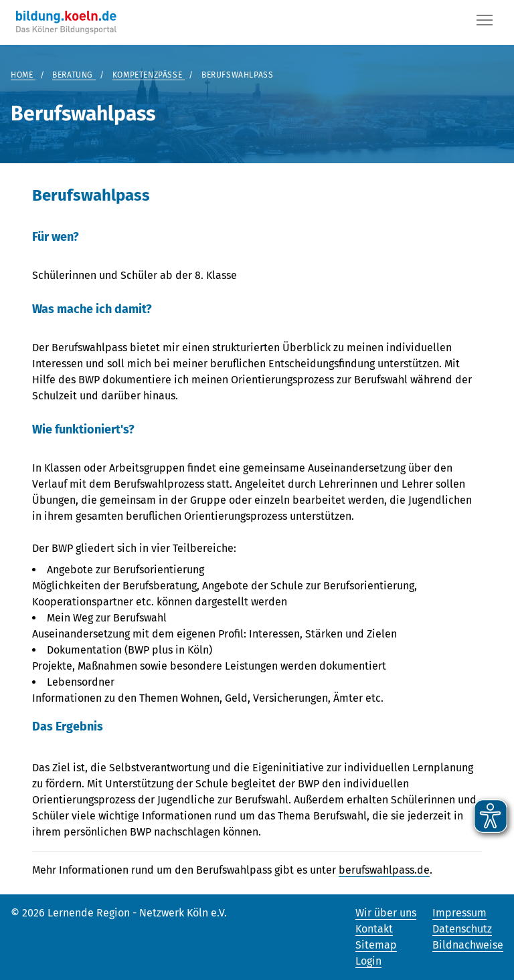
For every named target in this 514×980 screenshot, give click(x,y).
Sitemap (376, 945)
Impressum (459, 913)
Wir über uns (386, 913)
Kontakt (374, 929)
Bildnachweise (468, 945)
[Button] (485, 23)
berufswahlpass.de (384, 870)
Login (368, 961)
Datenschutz (462, 929)
